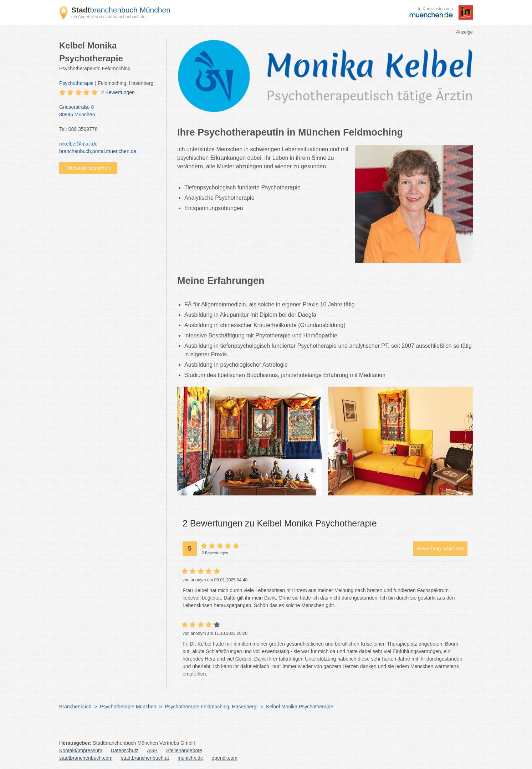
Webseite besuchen (88, 168)
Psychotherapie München (128, 707)
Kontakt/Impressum (81, 750)
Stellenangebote (184, 750)
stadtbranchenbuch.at (145, 758)
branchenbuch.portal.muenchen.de (98, 151)
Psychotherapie (76, 83)
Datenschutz (125, 750)
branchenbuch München (121, 10)
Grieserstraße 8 (109, 111)
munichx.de (190, 758)
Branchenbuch (75, 707)
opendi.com (224, 758)
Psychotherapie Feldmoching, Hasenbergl (211, 707)
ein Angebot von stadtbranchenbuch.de (108, 17)
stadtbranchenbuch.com (86, 758)
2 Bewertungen (118, 92)
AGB (152, 750)
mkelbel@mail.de (78, 144)
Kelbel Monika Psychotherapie (300, 707)
